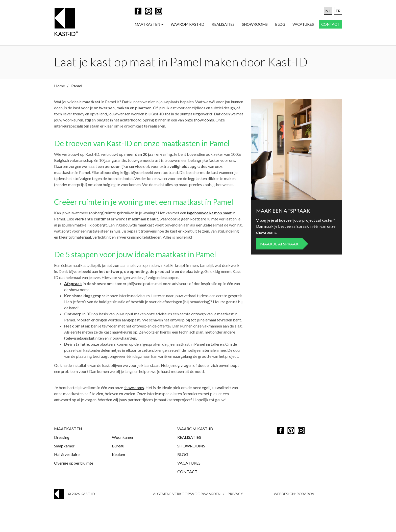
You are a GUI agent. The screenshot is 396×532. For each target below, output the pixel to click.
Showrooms (255, 24)
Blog (280, 24)
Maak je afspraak (279, 244)
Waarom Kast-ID (188, 24)
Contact (330, 24)
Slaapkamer (64, 446)
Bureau (118, 446)
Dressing (62, 437)
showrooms (204, 120)
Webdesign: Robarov (294, 494)
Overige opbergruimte (74, 463)
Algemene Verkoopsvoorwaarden (187, 494)
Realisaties (223, 24)
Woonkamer (123, 437)
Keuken (118, 454)
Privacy (235, 494)
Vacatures (303, 24)
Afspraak (73, 283)
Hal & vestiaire (67, 454)
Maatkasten (149, 24)
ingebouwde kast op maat (209, 213)
